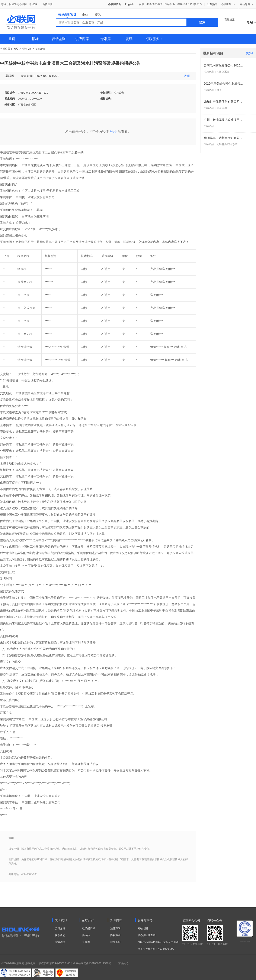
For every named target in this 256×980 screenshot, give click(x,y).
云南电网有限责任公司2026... (223, 65)
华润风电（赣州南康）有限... (223, 138)
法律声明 (115, 928)
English (129, 4)
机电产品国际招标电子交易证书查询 (158, 942)
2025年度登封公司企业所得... (223, 84)
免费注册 (48, 4)
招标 (35, 39)
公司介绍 (60, 928)
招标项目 (27, 49)
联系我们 (60, 935)
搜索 (202, 22)
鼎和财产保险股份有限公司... (223, 102)
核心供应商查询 (147, 935)
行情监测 (59, 39)
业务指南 (212, 4)
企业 (85, 14)
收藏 (187, 76)
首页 (12, 39)
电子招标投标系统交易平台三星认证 (245, 941)
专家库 (106, 39)
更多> (250, 53)
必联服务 (154, 39)
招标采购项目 (67, 15)
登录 (35, 4)
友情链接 (60, 942)
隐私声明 (115, 935)
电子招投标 (89, 928)
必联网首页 (115, 4)
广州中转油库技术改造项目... (223, 120)
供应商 (86, 935)
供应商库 (82, 39)
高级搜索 (230, 20)
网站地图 (143, 928)
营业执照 (123, 963)
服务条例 (115, 942)
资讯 (98, 14)
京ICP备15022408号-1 (62, 963)
